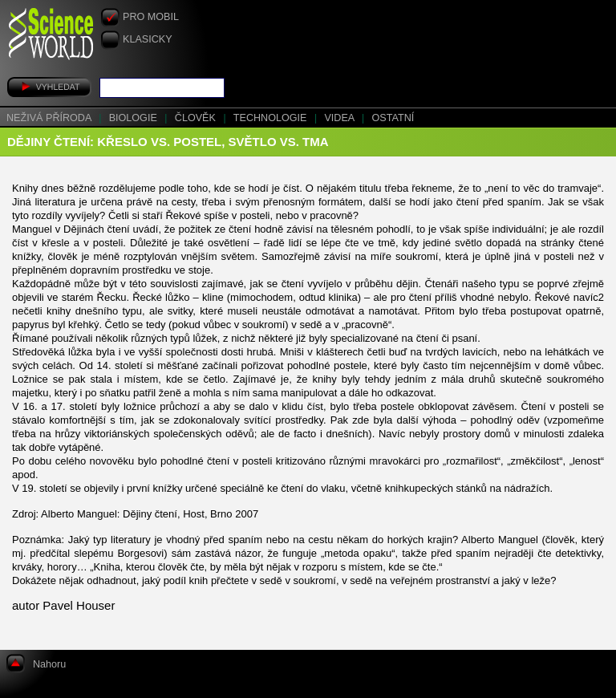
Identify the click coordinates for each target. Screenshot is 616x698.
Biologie (135, 118)
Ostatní (393, 118)
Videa (340, 118)
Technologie (272, 118)
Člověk (197, 118)
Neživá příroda (50, 118)
